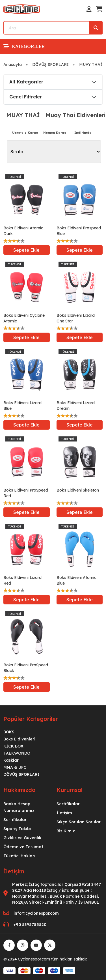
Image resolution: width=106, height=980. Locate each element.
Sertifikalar (15, 820)
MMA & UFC (15, 767)
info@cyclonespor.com (36, 913)
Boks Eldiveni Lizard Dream (76, 406)
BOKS (9, 732)
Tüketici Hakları (19, 856)
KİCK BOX (13, 746)
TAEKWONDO (17, 753)
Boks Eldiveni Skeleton (78, 490)
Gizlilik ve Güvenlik (22, 838)
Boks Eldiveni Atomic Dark (23, 231)
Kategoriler (24, 46)
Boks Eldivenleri (19, 739)
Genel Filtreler (26, 97)
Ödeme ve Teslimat (23, 847)
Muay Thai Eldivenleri (75, 115)
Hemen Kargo (55, 133)
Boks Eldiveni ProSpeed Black (26, 668)
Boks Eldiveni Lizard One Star (76, 318)
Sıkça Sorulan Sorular (79, 822)
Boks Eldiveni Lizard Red (22, 580)
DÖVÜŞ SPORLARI (50, 64)
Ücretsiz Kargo (25, 133)
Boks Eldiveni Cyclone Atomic (24, 318)
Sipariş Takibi (17, 829)
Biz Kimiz (66, 831)
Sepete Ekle (26, 250)
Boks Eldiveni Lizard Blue (22, 406)
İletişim (64, 813)
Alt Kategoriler (26, 82)
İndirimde (83, 133)
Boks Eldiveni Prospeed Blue (79, 231)
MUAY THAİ (23, 115)
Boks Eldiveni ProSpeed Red (26, 493)
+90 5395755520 (30, 925)
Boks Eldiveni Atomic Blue (76, 580)
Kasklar (11, 760)
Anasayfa (13, 64)
